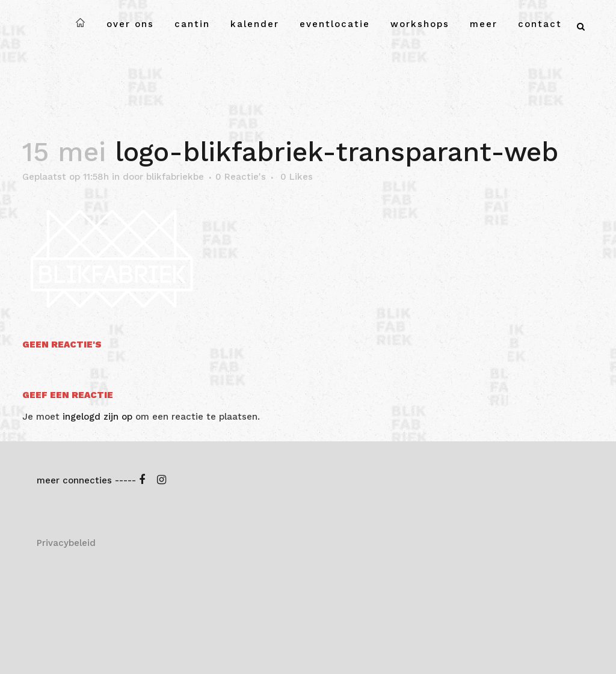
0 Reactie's (241, 177)
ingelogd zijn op (97, 417)
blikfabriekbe (175, 177)
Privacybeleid (66, 543)
